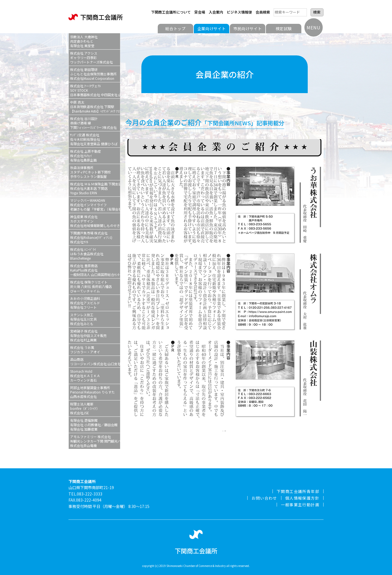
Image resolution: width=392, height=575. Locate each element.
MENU (313, 27)
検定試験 (284, 29)
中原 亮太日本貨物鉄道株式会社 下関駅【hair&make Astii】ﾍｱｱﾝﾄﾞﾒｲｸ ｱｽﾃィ (95, 107)
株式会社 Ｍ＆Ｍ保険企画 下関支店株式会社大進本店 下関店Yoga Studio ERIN (95, 188)
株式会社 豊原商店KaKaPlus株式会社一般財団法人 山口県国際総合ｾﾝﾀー (95, 270)
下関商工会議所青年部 (298, 491)
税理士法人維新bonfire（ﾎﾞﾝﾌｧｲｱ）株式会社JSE (85, 408)
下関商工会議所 (96, 17)
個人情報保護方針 (302, 498)
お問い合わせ (264, 498)
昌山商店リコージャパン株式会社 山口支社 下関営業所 (95, 361)
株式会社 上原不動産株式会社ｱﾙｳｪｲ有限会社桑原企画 (86, 156)
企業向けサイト (212, 29)
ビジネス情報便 (239, 12)
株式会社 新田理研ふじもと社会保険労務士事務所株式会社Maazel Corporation (93, 74)
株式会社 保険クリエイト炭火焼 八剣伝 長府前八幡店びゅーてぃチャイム (91, 286)
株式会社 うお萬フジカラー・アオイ (85, 350)
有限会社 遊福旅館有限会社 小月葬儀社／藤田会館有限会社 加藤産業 (94, 425)
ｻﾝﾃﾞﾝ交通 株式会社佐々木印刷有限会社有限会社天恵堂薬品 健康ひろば (94, 139)
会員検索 (263, 12)
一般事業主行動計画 (300, 505)
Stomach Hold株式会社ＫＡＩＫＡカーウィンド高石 (85, 376)
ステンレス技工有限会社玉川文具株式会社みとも (83, 319)
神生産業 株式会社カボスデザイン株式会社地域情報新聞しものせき (95, 221)
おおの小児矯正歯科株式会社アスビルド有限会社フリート (85, 303)
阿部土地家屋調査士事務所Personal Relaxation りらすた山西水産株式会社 (92, 392)
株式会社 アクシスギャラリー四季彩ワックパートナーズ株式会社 (91, 57)
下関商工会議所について (171, 12)
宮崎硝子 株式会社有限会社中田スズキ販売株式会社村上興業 (88, 335)
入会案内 (216, 12)
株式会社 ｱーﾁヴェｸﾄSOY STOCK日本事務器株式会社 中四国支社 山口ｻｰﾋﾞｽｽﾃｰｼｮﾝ (95, 90)
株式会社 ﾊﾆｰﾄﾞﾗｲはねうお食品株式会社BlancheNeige (87, 254)
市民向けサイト (248, 29)
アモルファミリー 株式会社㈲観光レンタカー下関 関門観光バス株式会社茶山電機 (95, 441)
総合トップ (175, 29)
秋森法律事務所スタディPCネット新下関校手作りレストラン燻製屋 (91, 172)
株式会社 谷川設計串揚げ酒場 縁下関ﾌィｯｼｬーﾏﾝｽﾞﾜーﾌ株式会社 (93, 123)
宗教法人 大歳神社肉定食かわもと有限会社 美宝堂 (84, 41)
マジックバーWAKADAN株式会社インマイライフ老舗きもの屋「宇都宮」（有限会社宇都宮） (95, 205)
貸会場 (200, 12)
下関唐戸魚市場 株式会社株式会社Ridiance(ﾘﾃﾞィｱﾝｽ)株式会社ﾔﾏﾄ (91, 237)
